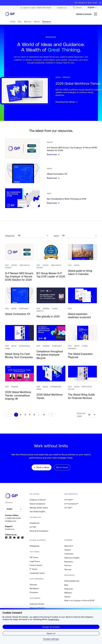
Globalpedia (35, 548)
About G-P (69, 548)
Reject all (51, 633)
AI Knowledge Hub (72, 583)
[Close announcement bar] (100, 3)
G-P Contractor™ (71, 505)
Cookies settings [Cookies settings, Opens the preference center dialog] (51, 639)
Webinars (68, 595)
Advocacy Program (72, 559)
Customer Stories (37, 606)
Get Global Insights (38, 513)
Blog (66, 587)
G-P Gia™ (68, 509)
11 (44, 416)
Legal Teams (35, 563)
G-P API (33, 529)
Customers (69, 556)
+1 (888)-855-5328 (13, 520)
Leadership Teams (37, 575)
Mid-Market (34, 590)
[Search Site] (77, 8)
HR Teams (34, 559)
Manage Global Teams (39, 509)
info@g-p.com (11, 523)
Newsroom (69, 563)
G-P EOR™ (69, 502)
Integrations (35, 525)
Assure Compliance (37, 505)
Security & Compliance (39, 533)
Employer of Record (38, 502)
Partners (68, 567)
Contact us (10, 531)
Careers (67, 552)
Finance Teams (36, 567)
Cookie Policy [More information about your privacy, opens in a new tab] (54, 619)
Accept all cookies (51, 627)
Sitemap (68, 571)
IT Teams (33, 571)
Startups (33, 586)
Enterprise (34, 594)
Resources (69, 591)
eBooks (67, 598)
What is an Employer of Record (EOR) (79, 602)
